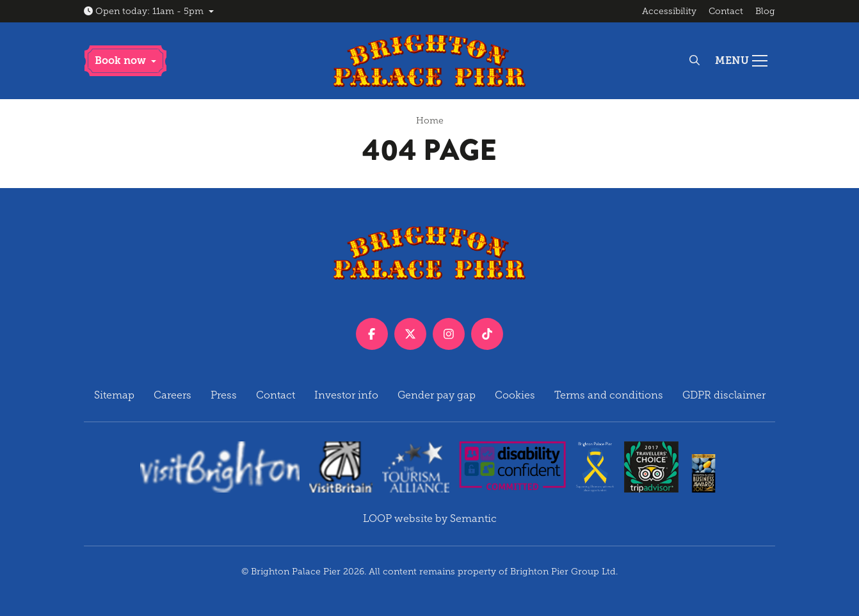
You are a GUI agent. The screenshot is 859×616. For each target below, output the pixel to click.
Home (430, 121)
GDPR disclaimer (724, 395)
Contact (726, 11)
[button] (125, 61)
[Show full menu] (741, 61)
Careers (173, 395)
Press (224, 395)
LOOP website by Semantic (430, 518)
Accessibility (669, 11)
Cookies (515, 395)
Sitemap (114, 395)
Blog (765, 11)
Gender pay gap (437, 395)
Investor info (346, 395)
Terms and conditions (609, 395)
